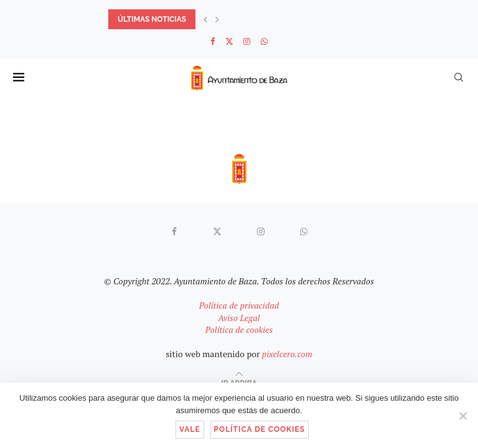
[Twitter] (229, 41)
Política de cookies (239, 329)
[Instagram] (247, 41)
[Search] (459, 77)
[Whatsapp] (264, 41)
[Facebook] (213, 41)
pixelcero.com (287, 354)
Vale (190, 429)
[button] (205, 19)
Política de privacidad (239, 305)
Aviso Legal (239, 318)
